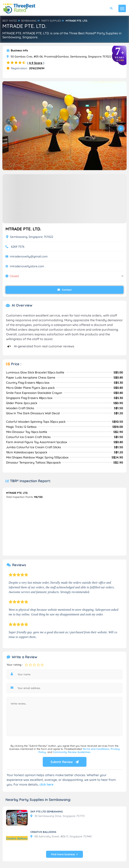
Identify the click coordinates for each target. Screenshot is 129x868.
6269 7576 (18, 247)
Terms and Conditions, (97, 749)
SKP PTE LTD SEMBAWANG (47, 811)
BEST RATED (10, 21)
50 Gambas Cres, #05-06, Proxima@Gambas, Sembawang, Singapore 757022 (59, 57)
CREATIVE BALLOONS (43, 832)
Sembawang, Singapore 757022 (30, 237)
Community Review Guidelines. (72, 752)
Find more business (64, 854)
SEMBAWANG (29, 21)
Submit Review (65, 762)
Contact (64, 290)
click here (46, 784)
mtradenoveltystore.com (27, 266)
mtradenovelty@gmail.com (29, 256)
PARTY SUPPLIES (51, 21)
